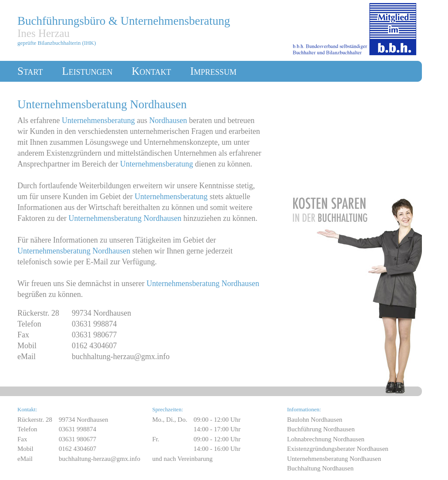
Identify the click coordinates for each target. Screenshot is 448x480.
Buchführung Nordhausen (321, 429)
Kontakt (152, 71)
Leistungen (87, 71)
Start (30, 71)
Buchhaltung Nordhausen (320, 468)
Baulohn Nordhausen (315, 420)
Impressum (213, 71)
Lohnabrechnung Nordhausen (326, 439)
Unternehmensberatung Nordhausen (334, 459)
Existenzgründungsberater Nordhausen (338, 449)
